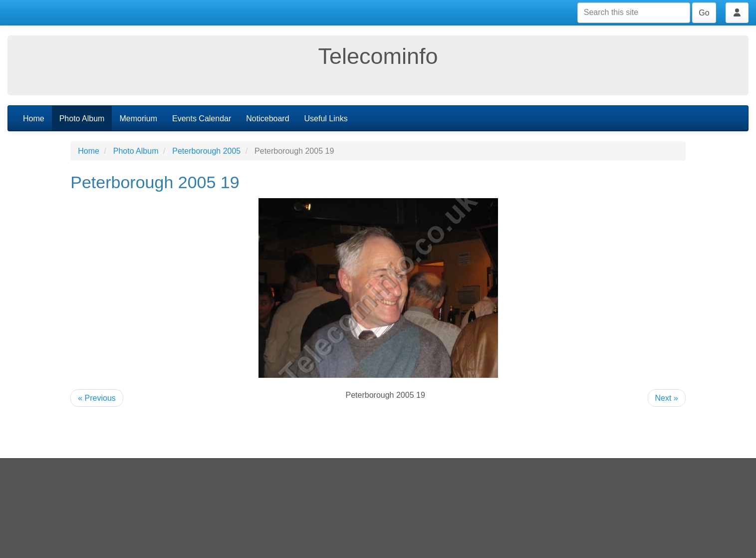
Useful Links (326, 119)
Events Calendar (202, 119)
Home (34, 119)
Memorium (138, 119)
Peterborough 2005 (206, 151)
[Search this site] (634, 13)
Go (704, 13)
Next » (667, 398)
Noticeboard (267, 119)
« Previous (97, 398)
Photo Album (82, 119)
